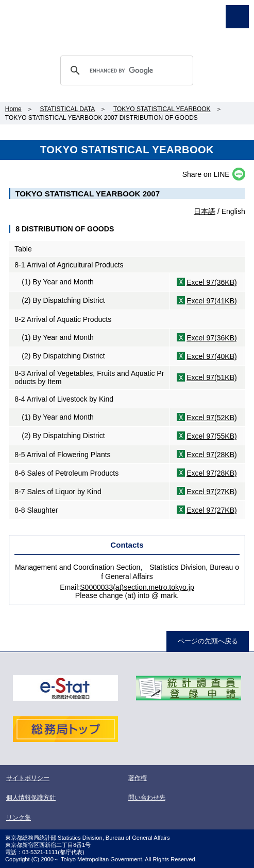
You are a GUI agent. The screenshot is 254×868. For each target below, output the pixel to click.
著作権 (138, 778)
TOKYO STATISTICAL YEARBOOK (162, 109)
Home (13, 109)
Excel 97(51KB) (212, 377)
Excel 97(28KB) (212, 455)
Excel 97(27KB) (212, 492)
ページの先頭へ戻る (208, 641)
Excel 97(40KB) (212, 356)
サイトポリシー (28, 778)
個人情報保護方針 (31, 798)
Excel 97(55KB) (212, 436)
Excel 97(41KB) (212, 301)
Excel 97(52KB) (212, 418)
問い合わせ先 (147, 798)
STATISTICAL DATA (67, 109)
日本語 (205, 211)
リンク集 (19, 818)
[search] (125, 70)
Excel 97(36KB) (212, 282)
